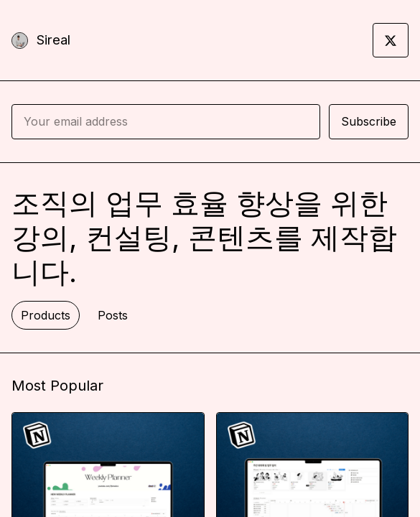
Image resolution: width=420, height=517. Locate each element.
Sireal (53, 39)
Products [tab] (46, 315)
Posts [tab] (113, 315)
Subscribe (369, 121)
